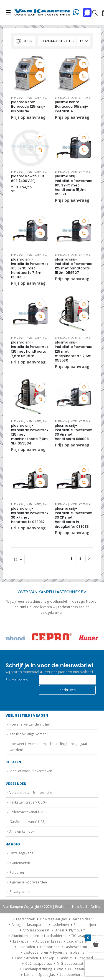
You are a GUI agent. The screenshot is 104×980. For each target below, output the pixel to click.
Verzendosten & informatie (31, 792)
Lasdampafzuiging (81, 941)
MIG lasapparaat (70, 963)
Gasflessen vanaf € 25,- (28, 822)
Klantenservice (21, 863)
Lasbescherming (77, 947)
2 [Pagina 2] (80, 558)
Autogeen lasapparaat (29, 925)
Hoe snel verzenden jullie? (30, 724)
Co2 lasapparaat (39, 963)
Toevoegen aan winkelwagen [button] (40, 64)
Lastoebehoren (36, 952)
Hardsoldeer (82, 919)
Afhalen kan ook (22, 831)
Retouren (17, 872)
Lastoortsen (50, 947)
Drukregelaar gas (53, 919)
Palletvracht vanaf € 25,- (28, 812)
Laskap (49, 958)
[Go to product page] (30, 74)
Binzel (59, 930)
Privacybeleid (20, 891)
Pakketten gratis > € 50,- (28, 802)
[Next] (89, 558)
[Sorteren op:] (57, 41)
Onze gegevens (21, 853)
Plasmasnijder (85, 925)
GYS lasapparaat (36, 930)
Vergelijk (40, 76)
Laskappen (22, 941)
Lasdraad (85, 958)
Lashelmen (60, 925)
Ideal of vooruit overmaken (31, 771)
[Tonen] (84, 41)
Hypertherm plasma (69, 952)
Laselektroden (27, 958)
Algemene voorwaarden (28, 882)
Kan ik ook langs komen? (28, 734)
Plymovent (77, 930)
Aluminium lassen (25, 936)
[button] (10, 12)
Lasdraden (26, 947)
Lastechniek (23, 919)
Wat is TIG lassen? (71, 969)
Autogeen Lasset (49, 941)
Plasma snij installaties (26, 98)
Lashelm (66, 958)
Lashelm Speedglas (40, 974)
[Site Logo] (42, 12)
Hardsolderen (55, 936)
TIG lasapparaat (84, 936)
